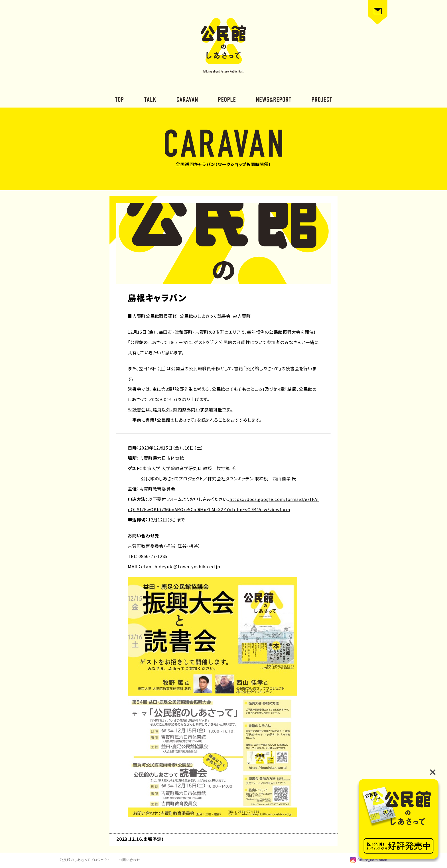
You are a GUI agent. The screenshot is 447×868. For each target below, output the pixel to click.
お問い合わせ (129, 860)
